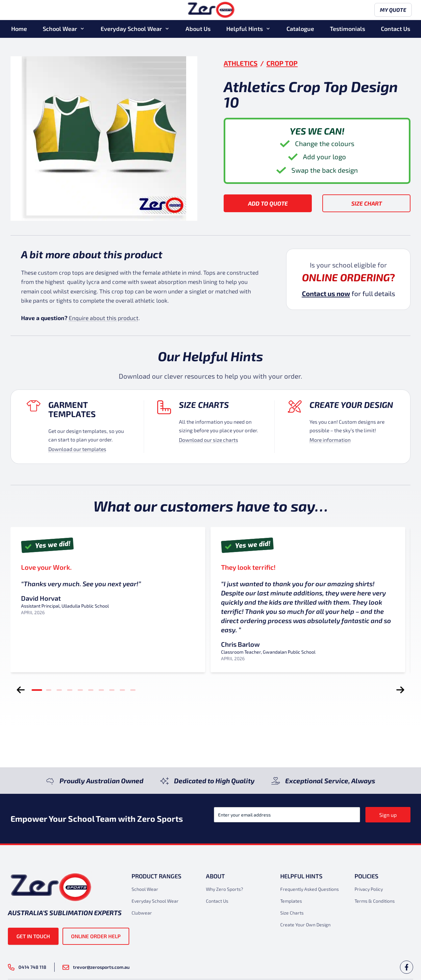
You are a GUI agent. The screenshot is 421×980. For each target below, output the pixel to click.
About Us (198, 29)
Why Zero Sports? (224, 889)
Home (19, 29)
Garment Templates (72, 409)
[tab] (37, 690)
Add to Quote (268, 203)
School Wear (60, 29)
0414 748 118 (27, 967)
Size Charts (204, 405)
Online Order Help (96, 936)
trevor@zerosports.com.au (96, 967)
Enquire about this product (104, 318)
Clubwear (142, 913)
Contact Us (396, 29)
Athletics (241, 63)
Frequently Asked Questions (310, 889)
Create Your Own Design (305, 925)
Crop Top (282, 63)
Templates (291, 901)
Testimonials (347, 29)
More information (330, 440)
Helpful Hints (245, 29)
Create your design (351, 405)
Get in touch (33, 936)
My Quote (392, 11)
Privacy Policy (369, 889)
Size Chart (367, 203)
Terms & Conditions (375, 901)
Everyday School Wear (131, 29)
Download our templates (77, 449)
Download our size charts (209, 440)
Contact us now (326, 293)
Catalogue (300, 29)
